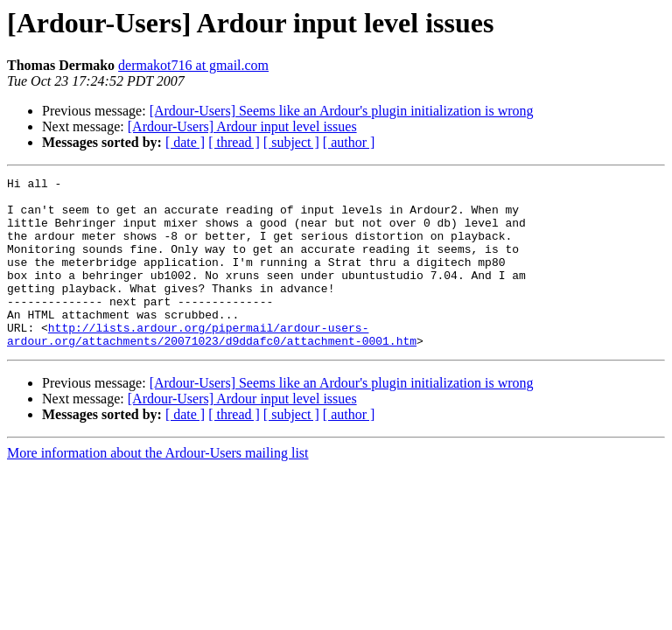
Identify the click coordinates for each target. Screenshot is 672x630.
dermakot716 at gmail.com (193, 65)
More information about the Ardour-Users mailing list (158, 487)
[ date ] (185, 142)
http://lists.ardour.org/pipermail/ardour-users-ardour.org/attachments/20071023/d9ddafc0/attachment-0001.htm (212, 367)
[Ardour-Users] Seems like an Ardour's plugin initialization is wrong (342, 111)
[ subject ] (291, 142)
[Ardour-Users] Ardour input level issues (242, 126)
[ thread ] (234, 142)
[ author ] (349, 142)
